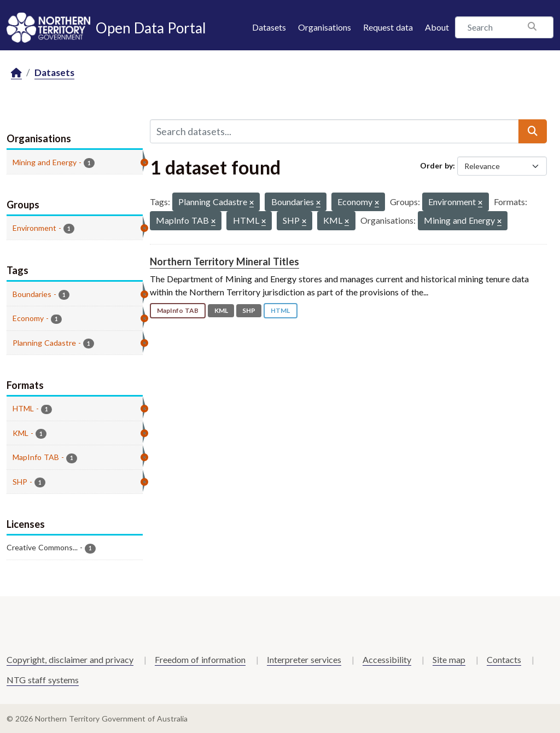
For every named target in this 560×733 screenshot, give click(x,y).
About (437, 27)
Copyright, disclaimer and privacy (70, 659)
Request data (388, 27)
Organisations (325, 27)
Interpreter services (304, 659)
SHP (249, 310)
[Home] (16, 73)
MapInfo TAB (178, 310)
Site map (449, 659)
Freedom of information (200, 659)
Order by (436, 165)
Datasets (269, 27)
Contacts (504, 659)
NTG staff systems (43, 680)
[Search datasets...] (334, 131)
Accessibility (387, 659)
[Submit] (533, 131)
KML (221, 310)
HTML (280, 310)
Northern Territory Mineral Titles (224, 261)
